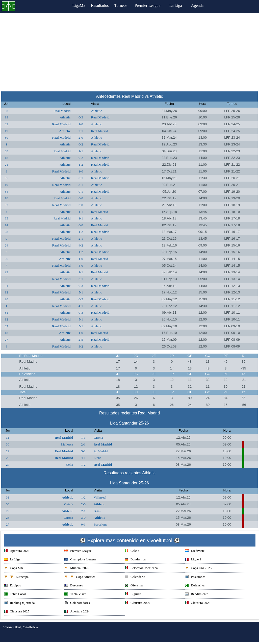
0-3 (81, 117)
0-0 (81, 198)
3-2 (81, 346)
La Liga (181, 5)
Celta (69, 465)
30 (6, 138)
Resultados (100, 5)
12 (6, 292)
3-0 (81, 205)
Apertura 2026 (17, 551)
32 (6, 124)
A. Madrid (101, 451)
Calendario (135, 577)
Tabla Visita (75, 594)
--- (81, 111)
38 (6, 111)
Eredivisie (195, 551)
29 (8, 451)
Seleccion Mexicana (141, 568)
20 (6, 299)
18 (6, 158)
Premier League (152, 5)
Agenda (202, 5)
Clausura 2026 (137, 603)
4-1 (81, 306)
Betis (97, 511)
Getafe (69, 504)
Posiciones (195, 577)
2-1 (81, 131)
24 (6, 245)
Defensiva (195, 586)
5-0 (81, 266)
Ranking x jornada (19, 603)
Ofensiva (134, 586)
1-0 (81, 124)
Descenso (74, 586)
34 (6, 192)
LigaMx (75, 5)
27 (6, 340)
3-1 (81, 185)
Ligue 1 (193, 560)
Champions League (80, 560)
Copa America (80, 577)
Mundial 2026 (77, 568)
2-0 (81, 138)
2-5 (81, 340)
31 (6, 286)
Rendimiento (197, 594)
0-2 (81, 144)
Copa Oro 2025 (198, 568)
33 (6, 205)
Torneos (124, 5)
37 (6, 178)
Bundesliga (135, 560)
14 (6, 225)
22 (6, 272)
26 (6, 259)
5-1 (81, 292)
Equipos (12, 586)
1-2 (81, 165)
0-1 (81, 178)
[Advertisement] (129, 51)
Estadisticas (30, 627)
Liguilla (133, 594)
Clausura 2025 (198, 603)
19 (6, 117)
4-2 (81, 245)
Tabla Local (15, 594)
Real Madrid (62, 111)
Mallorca (67, 444)
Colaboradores (77, 603)
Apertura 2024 (77, 612)
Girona (98, 438)
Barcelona (100, 524)
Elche (97, 458)
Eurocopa (16, 577)
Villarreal (100, 497)
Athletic (97, 111)
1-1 (81, 151)
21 (6, 165)
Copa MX (14, 568)
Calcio (132, 551)
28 (6, 232)
